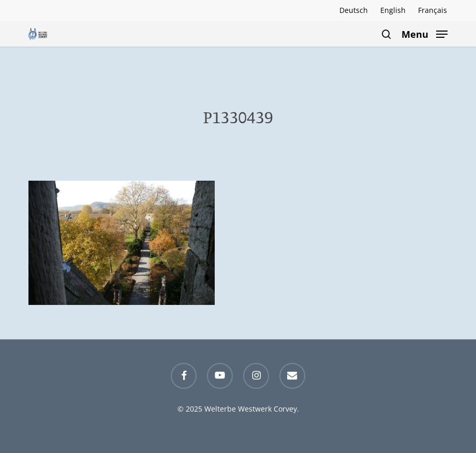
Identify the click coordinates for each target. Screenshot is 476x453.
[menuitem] (354, 10)
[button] (425, 33)
